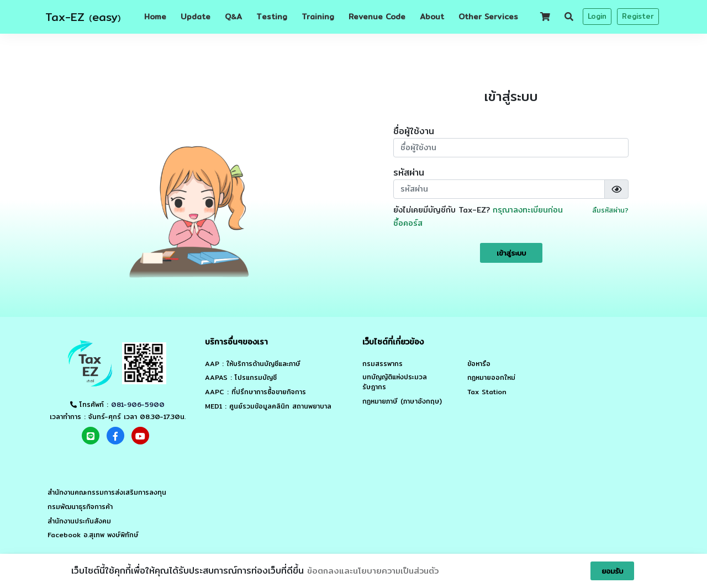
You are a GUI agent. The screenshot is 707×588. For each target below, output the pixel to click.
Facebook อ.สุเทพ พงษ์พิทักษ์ (93, 535)
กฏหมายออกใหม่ (491, 378)
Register (638, 16)
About (432, 17)
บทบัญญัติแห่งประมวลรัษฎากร (395, 382)
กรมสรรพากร (382, 364)
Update (196, 17)
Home (155, 17)
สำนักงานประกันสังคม (79, 521)
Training (318, 17)
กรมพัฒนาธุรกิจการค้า (80, 507)
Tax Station (487, 392)
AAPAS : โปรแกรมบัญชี (241, 378)
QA (233, 17)
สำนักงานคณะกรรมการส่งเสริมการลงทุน (107, 492)
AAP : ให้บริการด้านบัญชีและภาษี (253, 364)
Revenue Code (377, 17)
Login (597, 16)
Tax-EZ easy (83, 17)
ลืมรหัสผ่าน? (610, 210)
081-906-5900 (138, 404)
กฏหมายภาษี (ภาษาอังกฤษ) (402, 401)
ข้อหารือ (479, 364)
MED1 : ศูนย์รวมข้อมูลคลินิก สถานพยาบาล (268, 406)
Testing (272, 17)
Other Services (488, 17)
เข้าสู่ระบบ (511, 253)
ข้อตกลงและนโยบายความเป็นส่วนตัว (373, 571)
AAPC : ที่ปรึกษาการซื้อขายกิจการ (255, 392)
